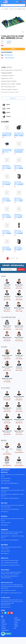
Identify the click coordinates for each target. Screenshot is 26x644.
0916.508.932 (7, 400)
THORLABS (9, 41)
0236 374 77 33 (7, 370)
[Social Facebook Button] (2, 613)
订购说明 (3, 626)
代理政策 (16, 626)
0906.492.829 (19, 370)
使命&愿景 (4, 628)
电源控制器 (6, 9)
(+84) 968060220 (7, 454)
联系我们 (3, 622)
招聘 (15, 628)
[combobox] (12, 5)
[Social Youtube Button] (12, 613)
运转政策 (16, 622)
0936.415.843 (19, 329)
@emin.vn (6, 525)
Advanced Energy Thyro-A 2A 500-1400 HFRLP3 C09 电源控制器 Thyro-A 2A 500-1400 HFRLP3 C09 (7, 168)
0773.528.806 (7, 382)
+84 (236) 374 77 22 (16, 536)
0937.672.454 (19, 411)
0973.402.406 (7, 341)
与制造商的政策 (17, 620)
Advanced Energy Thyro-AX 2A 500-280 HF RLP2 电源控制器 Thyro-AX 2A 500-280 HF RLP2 (6, 185)
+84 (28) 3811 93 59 (16, 494)
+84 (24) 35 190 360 (7, 483)
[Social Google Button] (8, 613)
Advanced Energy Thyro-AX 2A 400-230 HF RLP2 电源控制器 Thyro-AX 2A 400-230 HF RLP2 (18, 217)
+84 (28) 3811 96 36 (7, 494)
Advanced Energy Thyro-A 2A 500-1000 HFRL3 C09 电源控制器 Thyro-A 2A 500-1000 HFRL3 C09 (7, 250)
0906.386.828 (7, 434)
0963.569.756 (7, 300)
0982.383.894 (19, 300)
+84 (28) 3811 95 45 (7, 498)
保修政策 (16, 624)
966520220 (10, 55)
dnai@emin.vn (6, 553)
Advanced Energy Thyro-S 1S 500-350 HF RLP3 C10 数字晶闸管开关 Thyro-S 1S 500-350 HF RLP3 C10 (19, 185)
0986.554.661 (7, 311)
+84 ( (6, 58)
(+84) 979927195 (7, 466)
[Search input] (12, 5)
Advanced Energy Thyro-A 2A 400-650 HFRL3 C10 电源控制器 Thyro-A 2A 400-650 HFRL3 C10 (7, 217)
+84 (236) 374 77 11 (7, 536)
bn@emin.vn (6, 512)
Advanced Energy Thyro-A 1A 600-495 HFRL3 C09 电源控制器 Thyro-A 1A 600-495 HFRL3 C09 (19, 168)
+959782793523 (7, 576)
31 (17, 258)
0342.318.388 (7, 423)
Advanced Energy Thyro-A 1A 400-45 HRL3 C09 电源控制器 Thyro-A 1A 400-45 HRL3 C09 (6, 201)
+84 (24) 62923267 (7, 479)
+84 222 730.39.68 (7, 509)
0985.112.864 (19, 311)
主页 (2, 9)
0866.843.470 (19, 423)
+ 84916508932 (6, 563)
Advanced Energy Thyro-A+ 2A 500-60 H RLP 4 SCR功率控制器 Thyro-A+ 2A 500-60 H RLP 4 (19, 234)
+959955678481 (13, 576)
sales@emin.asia (7, 565)
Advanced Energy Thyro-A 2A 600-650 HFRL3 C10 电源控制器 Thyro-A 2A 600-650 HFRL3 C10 (7, 234)
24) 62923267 (11, 58)
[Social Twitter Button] (5, 613)
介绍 (2, 618)
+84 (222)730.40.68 (15, 509)
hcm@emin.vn (16, 498)
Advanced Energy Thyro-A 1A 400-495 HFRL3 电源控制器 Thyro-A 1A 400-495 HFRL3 (18, 250)
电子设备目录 (4, 624)
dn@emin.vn (16, 540)
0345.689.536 (7, 359)
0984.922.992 (7, 411)
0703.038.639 (19, 400)
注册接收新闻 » (21, 269)
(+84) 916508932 (19, 466)
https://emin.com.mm (7, 578)
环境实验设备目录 (5, 630)
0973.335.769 (19, 434)
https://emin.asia (16, 565)
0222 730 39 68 (7, 329)
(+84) (6, 55)
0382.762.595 (7, 288)
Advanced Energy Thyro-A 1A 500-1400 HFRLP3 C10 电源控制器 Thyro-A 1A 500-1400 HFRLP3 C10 (19, 201)
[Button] (1, 2)
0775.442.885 (19, 359)
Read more (12, 98)
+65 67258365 (15, 563)
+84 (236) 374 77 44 (7, 540)
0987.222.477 (19, 288)
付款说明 (16, 618)
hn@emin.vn (16, 483)
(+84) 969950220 (19, 452)
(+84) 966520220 (7, 481)
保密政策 (3, 620)
